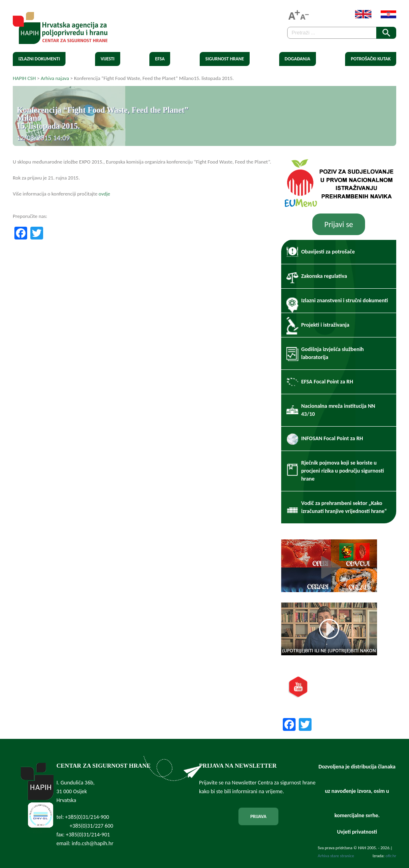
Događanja (298, 59)
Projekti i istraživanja (325, 325)
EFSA (160, 59)
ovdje (104, 194)
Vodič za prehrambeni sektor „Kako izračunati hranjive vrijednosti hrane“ (344, 507)
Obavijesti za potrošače (328, 252)
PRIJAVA (258, 816)
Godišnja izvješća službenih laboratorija (333, 353)
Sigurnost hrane (225, 59)
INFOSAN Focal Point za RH (332, 438)
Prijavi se (339, 224)
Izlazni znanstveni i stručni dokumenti (344, 300)
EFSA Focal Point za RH (327, 382)
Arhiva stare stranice (336, 856)
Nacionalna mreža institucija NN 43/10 (338, 410)
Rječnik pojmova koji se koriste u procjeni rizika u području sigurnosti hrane (342, 471)
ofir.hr (391, 856)
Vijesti (108, 59)
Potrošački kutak (371, 59)
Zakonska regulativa (324, 276)
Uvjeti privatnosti (357, 832)
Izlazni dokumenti (39, 59)
